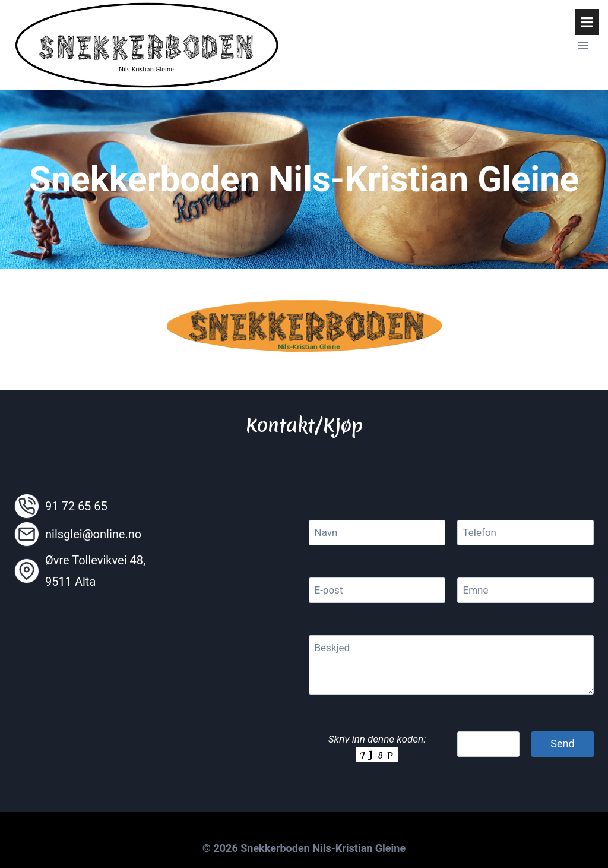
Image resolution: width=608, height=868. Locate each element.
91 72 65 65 (76, 506)
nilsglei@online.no (93, 534)
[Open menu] (583, 45)
